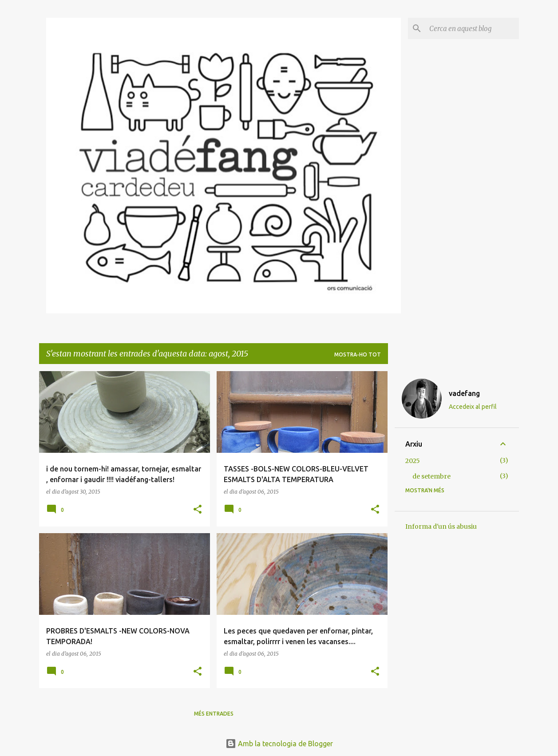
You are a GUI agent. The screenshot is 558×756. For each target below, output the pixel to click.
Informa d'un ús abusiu (441, 526)
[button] (198, 510)
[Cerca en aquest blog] (472, 28)
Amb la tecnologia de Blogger (279, 744)
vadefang (464, 393)
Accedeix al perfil (473, 407)
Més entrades (214, 714)
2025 (413, 461)
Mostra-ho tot (358, 354)
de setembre (431, 476)
